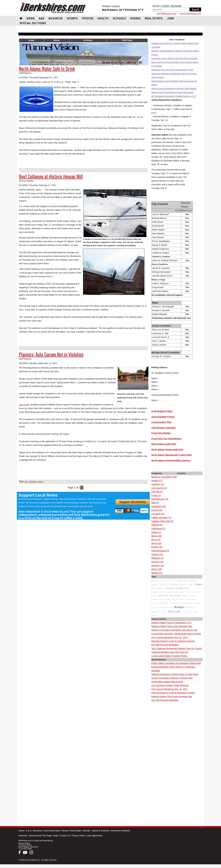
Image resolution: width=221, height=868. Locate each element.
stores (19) (156, 569)
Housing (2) (157, 525)
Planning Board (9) (160, 551)
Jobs (171, 18)
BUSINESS (56, 18)
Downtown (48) (159, 506)
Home (21, 831)
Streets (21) (157, 573)
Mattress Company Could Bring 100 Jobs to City (174, 630)
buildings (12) (158, 484)
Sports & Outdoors (101, 831)
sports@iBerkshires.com (191, 13)
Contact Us (65, 836)
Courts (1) (156, 495)
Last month (24, 405)
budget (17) (157, 481)
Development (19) (160, 499)
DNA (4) (155, 503)
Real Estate (75, 831)
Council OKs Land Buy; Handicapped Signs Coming (176, 634)
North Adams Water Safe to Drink (167, 682)
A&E (42, 18)
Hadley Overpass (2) (161, 517)
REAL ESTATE (154, 18)
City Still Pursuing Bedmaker (165, 645)
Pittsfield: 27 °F (134, 10)
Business (37, 831)
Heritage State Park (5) (162, 521)
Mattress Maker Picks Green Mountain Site (172, 626)
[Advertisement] (177, 748)
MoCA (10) (156, 543)
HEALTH (103, 18)
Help (55, 836)
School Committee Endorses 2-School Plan (172, 678)
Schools (86, 831)
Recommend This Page (40, 836)
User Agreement (95, 836)
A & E (29, 831)
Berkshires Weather (121, 831)
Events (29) (157, 510)
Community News (52, 831)
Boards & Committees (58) (164, 477)
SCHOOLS (119, 18)
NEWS (31, 18)
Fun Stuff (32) (158, 514)
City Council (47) (159, 488)
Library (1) (156, 532)
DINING (135, 18)
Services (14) (158, 565)
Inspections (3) (158, 529)
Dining (65, 831)
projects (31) (157, 554)
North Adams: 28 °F (114, 10)
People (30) (157, 547)
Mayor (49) (157, 536)
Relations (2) (157, 558)
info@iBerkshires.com (167, 13)
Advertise (23, 836)
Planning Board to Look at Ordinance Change (173, 641)
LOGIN (166, 6)
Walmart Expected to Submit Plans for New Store (175, 674)
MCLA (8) (156, 540)
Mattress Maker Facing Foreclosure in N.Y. (172, 623)
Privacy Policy (78, 836)
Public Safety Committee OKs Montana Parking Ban (176, 663)
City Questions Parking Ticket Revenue (170, 685)
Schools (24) (157, 562)
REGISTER (176, 6)
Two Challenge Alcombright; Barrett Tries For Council (177, 648)
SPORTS (72, 18)
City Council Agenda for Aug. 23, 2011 (170, 637)
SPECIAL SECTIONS (33, 23)
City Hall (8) (157, 492)
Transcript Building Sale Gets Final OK (170, 652)
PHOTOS (88, 18)
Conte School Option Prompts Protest (169, 656)
